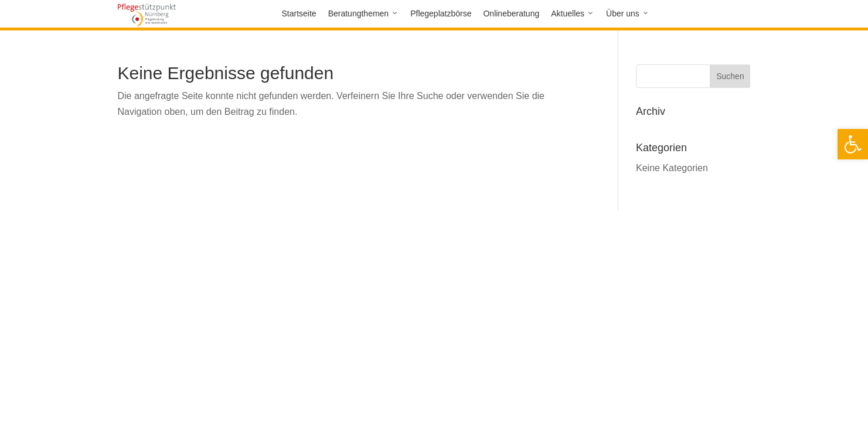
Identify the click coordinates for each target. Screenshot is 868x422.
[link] (853, 144)
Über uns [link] (623, 13)
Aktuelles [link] (568, 13)
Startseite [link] (299, 13)
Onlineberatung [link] (511, 13)
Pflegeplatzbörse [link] (441, 13)
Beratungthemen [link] (359, 13)
